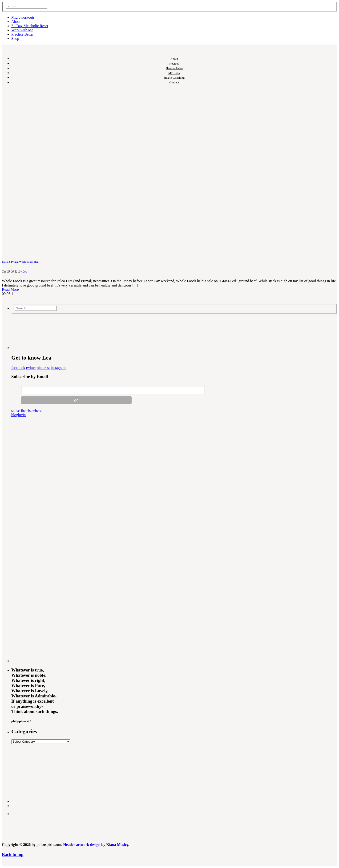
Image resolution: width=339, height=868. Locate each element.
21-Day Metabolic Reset (30, 26)
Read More (10, 289)
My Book (174, 73)
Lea (25, 272)
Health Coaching (174, 78)
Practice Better (22, 34)
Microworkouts (23, 17)
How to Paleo (174, 68)
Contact (174, 82)
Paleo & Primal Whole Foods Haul (21, 262)
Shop (15, 39)
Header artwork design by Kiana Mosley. (96, 845)
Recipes (174, 63)
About (16, 22)
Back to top (13, 854)
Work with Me (22, 30)
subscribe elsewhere (26, 411)
